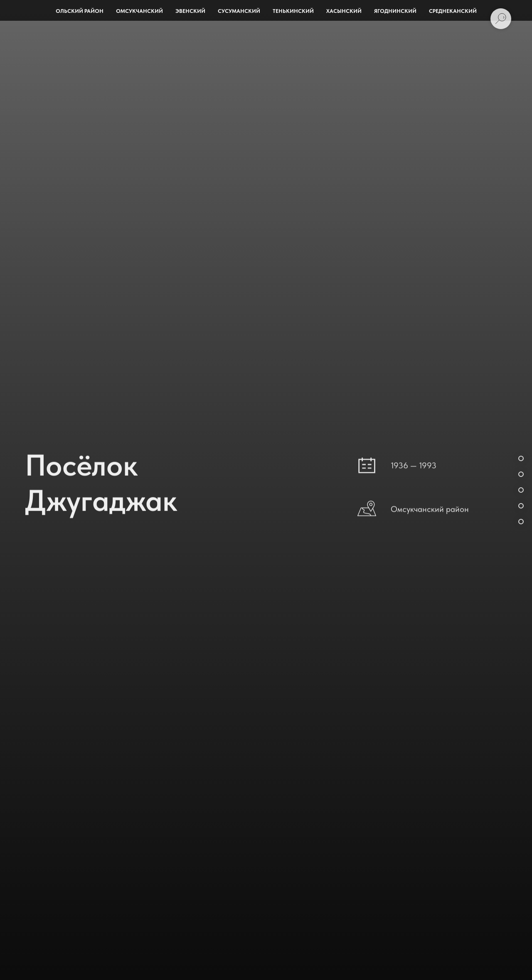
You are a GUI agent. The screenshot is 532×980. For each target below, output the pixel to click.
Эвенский (190, 11)
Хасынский (344, 11)
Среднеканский (453, 11)
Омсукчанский (139, 11)
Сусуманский (239, 11)
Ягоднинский (395, 11)
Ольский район (80, 11)
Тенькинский (293, 11)
